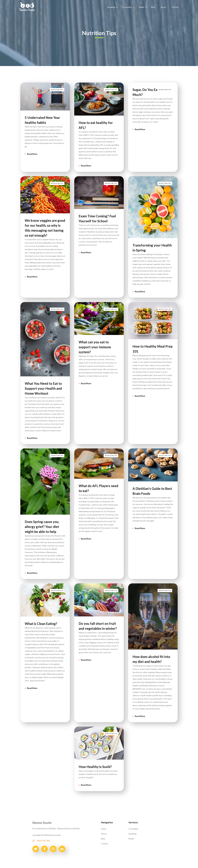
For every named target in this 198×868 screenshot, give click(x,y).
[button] (112, 7)
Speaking (132, 833)
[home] (27, 7)
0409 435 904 (43, 840)
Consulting (133, 828)
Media (131, 838)
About (104, 833)
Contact (105, 843)
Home (104, 828)
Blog (103, 838)
